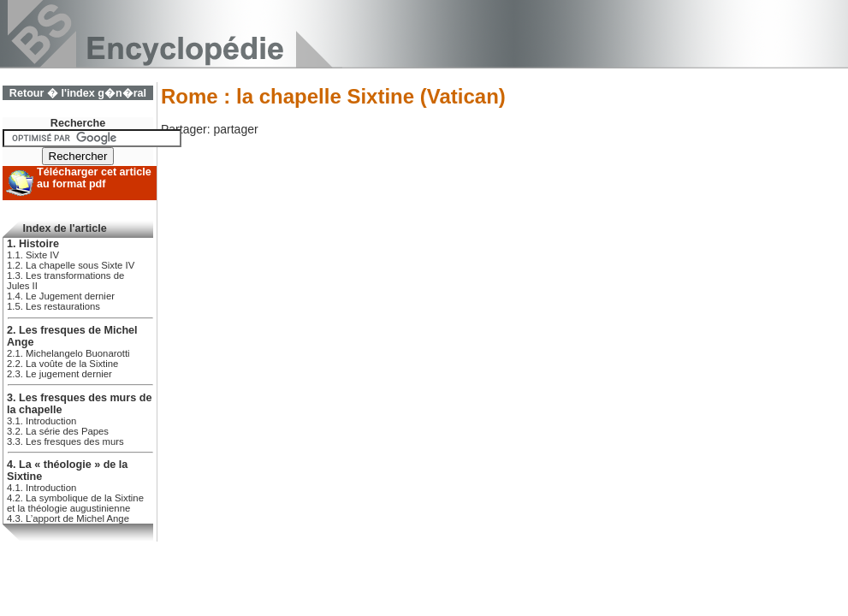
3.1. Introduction (42, 421)
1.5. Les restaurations (53, 306)
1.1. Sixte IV (33, 255)
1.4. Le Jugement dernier (61, 296)
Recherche (78, 123)
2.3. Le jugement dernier (59, 374)
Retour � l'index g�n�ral (78, 93)
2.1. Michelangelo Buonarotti (68, 353)
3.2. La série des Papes (58, 431)
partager (235, 129)
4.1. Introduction (42, 488)
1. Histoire (33, 244)
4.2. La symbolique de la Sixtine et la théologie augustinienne (75, 503)
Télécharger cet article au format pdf (94, 178)
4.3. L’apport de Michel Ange (68, 518)
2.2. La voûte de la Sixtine (62, 364)
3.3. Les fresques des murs (65, 441)
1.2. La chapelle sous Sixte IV (71, 265)
